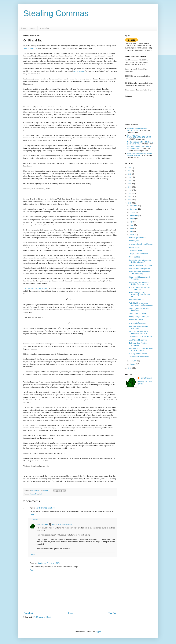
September (134, 215)
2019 (130, 181)
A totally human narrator (138, 354)
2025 (130, 168)
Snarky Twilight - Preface (138, 313)
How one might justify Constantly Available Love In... (140, 295)
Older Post (112, 613)
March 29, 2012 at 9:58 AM (62, 524)
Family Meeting (135, 247)
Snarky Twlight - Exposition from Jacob (139, 309)
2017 (130, 187)
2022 (130, 174)
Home (24, 28)
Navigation (44, 28)
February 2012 (135, 241)
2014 (130, 197)
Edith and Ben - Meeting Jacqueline (138, 344)
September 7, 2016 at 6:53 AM (49, 563)
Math (41, 494)
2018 (130, 184)
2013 (130, 200)
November (134, 209)
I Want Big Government (138, 238)
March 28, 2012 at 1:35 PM (45, 508)
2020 (130, 177)
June (132, 225)
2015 (130, 193)
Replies (35, 520)
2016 (130, 190)
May (131, 228)
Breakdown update (136, 320)
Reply (32, 515)
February (133, 361)
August (132, 219)
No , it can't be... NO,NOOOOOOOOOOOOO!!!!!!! (139, 136)
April (132, 232)
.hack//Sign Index (136, 250)
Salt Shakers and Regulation (140, 269)
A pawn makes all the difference (141, 244)
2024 (130, 171)
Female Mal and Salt (137, 300)
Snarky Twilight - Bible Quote (140, 317)
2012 (130, 203)
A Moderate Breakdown (138, 323)
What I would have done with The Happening (140, 273)
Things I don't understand (139, 254)
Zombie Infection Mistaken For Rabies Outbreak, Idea (140, 283)
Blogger (98, 632)
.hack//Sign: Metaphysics (138, 340)
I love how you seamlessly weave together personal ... (139, 154)
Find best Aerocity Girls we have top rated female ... (139, 148)
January (133, 364)
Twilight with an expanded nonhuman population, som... (141, 304)
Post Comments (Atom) (42, 617)
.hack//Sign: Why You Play (139, 357)
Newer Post (28, 613)
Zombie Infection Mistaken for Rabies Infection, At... (140, 261)
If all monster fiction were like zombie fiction (140, 288)
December (134, 206)
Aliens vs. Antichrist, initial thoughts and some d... (139, 333)
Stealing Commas (56, 13)
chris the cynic (42, 524)
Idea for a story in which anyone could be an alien (141, 349)
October (133, 212)
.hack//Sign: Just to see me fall (140, 337)
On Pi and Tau (134, 257)
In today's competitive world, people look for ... (137, 129)
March (132, 235)
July (131, 222)
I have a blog (34, 494)
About (33, 28)
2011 (130, 368)
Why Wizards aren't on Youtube (141, 265)
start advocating (79, 71)
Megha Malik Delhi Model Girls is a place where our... (140, 143)
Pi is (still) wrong (31, 48)
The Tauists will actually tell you (35, 288)
